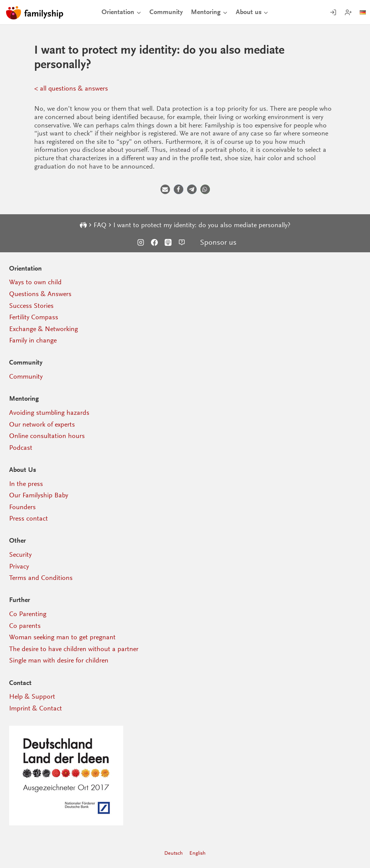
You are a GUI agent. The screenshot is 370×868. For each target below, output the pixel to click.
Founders (22, 507)
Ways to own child (35, 282)
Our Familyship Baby (39, 495)
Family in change (33, 340)
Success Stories (31, 306)
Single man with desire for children (59, 660)
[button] (165, 189)
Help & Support (32, 696)
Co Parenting (28, 614)
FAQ (100, 225)
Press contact (29, 518)
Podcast (21, 448)
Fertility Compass (34, 317)
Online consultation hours (47, 436)
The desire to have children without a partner (74, 649)
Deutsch (174, 853)
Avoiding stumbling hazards (49, 412)
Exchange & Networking (44, 329)
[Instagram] (141, 242)
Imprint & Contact (36, 708)
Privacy (19, 566)
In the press (26, 484)
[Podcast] (168, 242)
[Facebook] (154, 242)
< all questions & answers (71, 88)
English (198, 853)
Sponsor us (218, 242)
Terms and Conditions (41, 578)
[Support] (182, 242)
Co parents (25, 626)
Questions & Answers (40, 294)
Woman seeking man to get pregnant (62, 637)
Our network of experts (42, 424)
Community (166, 12)
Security (20, 554)
